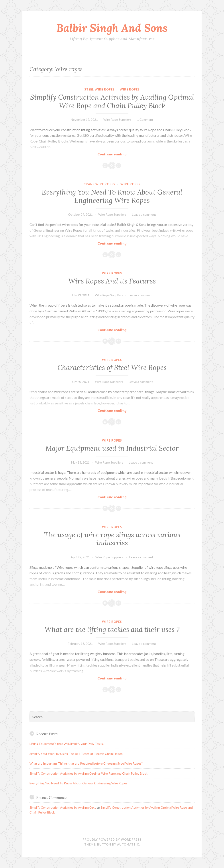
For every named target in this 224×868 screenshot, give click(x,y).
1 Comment (145, 120)
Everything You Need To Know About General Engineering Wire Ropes (112, 196)
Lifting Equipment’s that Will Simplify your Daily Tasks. (67, 744)
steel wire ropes (99, 89)
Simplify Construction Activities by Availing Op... (63, 807)
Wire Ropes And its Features (112, 281)
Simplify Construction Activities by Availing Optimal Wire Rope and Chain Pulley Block (112, 101)
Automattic (128, 844)
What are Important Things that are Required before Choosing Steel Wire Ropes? (86, 763)
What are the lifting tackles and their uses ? (112, 629)
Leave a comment (144, 214)
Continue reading (123, 154)
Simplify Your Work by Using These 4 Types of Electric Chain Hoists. (76, 754)
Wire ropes (130, 89)
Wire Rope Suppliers (117, 120)
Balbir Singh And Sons (112, 28)
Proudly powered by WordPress (112, 840)
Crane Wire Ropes (99, 184)
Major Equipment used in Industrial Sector (112, 448)
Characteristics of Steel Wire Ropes (112, 368)
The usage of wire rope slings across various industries (112, 539)
